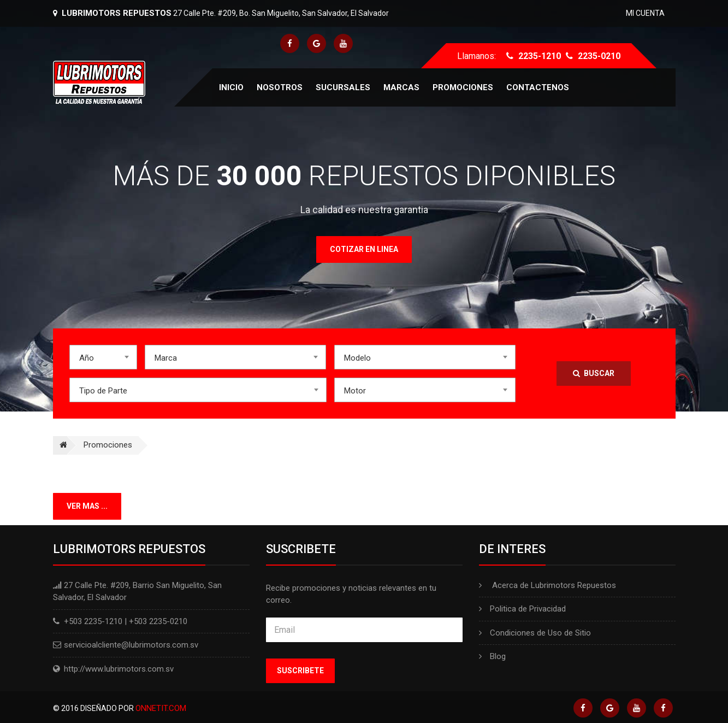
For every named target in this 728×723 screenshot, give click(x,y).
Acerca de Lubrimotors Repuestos (548, 585)
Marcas (401, 87)
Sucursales (343, 87)
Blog (492, 656)
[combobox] (103, 357)
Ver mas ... (87, 506)
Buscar (594, 373)
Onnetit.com (161, 708)
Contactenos (538, 87)
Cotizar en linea (364, 249)
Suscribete (300, 671)
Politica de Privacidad (522, 609)
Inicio (231, 87)
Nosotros (280, 87)
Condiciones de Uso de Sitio (535, 633)
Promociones (463, 87)
